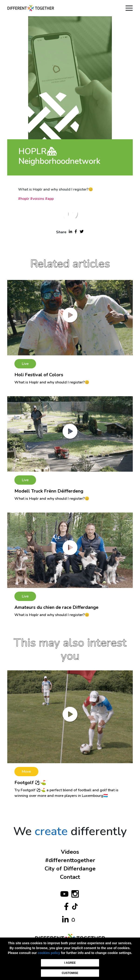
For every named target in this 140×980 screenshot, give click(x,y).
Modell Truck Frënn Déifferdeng (49, 491)
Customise (70, 973)
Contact (70, 877)
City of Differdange (70, 869)
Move (26, 772)
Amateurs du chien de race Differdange (56, 607)
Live (25, 364)
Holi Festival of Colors (39, 375)
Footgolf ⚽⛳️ (30, 783)
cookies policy (49, 953)
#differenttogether (70, 860)
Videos (70, 852)
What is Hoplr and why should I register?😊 (52, 382)
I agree (70, 963)
